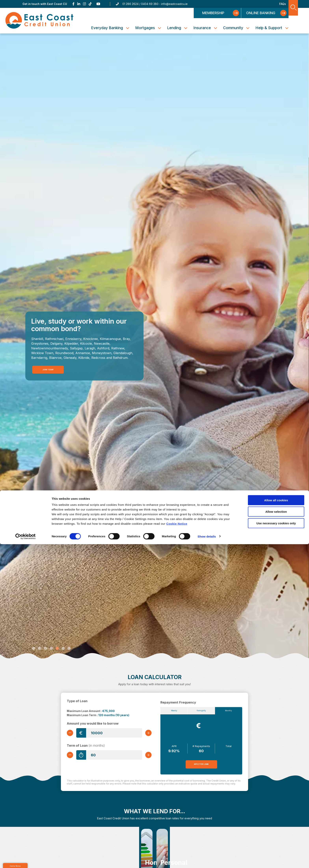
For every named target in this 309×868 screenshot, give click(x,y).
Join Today (47, 369)
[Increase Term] (147, 756)
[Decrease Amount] (72, 733)
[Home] (54, 21)
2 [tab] (39, 649)
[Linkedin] (79, 4)
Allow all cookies (276, 824)
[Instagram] (84, 4)
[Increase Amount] (147, 733)
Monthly (228, 712)
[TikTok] (90, 4)
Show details (207, 860)
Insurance (202, 28)
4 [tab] (51, 649)
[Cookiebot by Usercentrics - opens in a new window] (26, 860)
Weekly (174, 712)
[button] (7, 319)
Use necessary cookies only (276, 847)
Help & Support (269, 28)
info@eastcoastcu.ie (174, 4)
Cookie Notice (177, 847)
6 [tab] (63, 649)
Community (233, 28)
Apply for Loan (201, 766)
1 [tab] (34, 649)
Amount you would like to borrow (93, 723)
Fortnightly (201, 712)
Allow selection (276, 836)
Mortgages (145, 28)
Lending (174, 28)
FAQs (283, 4)
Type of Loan (77, 701)
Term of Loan (86, 747)
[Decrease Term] (72, 756)
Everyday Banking (107, 28)
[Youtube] (99, 4)
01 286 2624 (130, 4)
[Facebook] (73, 4)
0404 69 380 (150, 4)
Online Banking (261, 13)
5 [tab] (57, 649)
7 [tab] (69, 649)
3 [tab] (45, 649)
